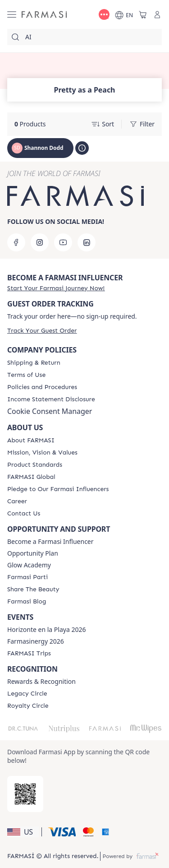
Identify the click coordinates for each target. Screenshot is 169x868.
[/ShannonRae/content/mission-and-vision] (42, 453)
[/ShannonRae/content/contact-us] (24, 514)
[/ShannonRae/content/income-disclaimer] (51, 399)
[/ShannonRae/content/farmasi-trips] (29, 654)
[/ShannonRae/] (44, 15)
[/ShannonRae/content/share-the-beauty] (33, 589)
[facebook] (16, 242)
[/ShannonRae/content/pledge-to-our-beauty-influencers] (58, 489)
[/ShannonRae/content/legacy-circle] (27, 694)
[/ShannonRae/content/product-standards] (35, 465)
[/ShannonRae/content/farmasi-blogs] (27, 602)
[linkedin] (87, 242)
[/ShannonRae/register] (56, 288)
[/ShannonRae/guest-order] (42, 331)
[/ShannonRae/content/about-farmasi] (31, 441)
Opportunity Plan (33, 553)
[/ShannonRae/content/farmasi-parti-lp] (27, 577)
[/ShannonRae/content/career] (17, 501)
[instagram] (40, 242)
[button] (23, 832)
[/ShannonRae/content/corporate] (31, 477)
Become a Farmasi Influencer (50, 542)
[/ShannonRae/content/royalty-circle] (28, 706)
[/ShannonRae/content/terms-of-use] (26, 375)
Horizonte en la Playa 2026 (46, 630)
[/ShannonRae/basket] (143, 14)
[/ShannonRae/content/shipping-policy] (34, 363)
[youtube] (63, 242)
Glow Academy (29, 565)
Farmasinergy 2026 (36, 641)
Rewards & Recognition (41, 682)
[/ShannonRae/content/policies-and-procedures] (42, 387)
